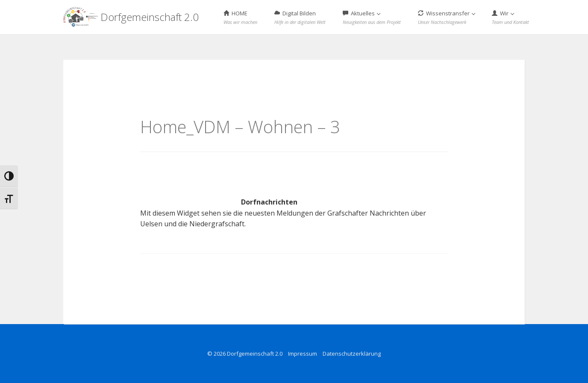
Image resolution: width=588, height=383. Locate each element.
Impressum (303, 354)
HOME (240, 17)
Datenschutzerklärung (352, 354)
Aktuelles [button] (372, 17)
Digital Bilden (300, 17)
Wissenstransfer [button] (447, 17)
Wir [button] (510, 17)
